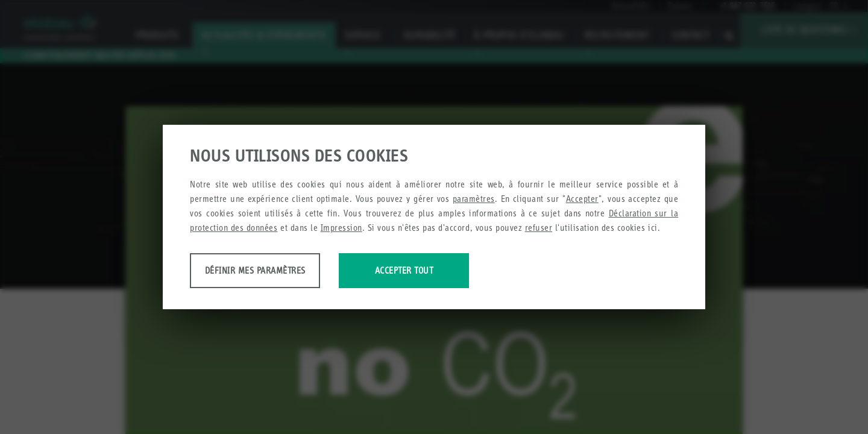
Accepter (582, 200)
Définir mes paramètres (285, 272)
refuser (539, 229)
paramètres (474, 200)
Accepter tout (502, 272)
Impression (341, 229)
